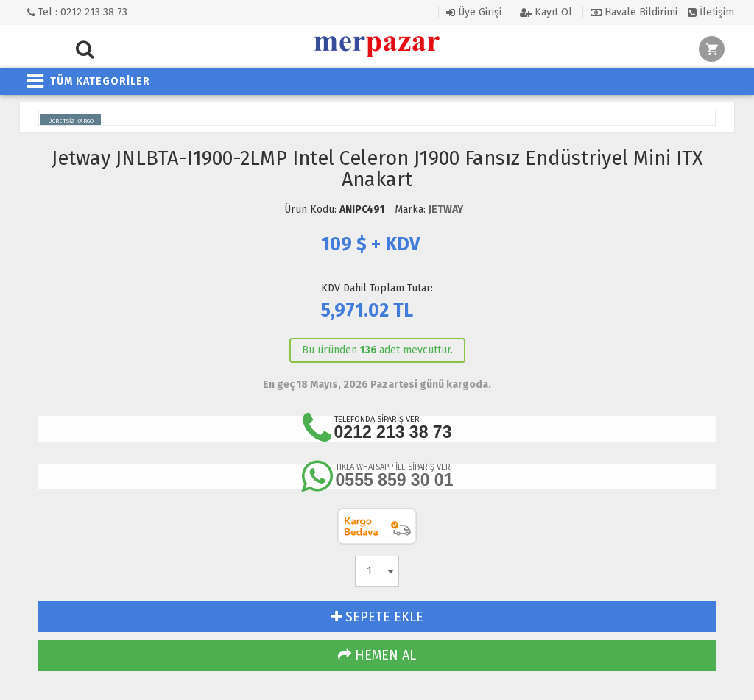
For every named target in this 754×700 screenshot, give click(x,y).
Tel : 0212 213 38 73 (77, 12)
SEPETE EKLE (377, 617)
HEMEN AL (377, 655)
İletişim (711, 12)
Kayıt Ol (546, 12)
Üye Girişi (474, 12)
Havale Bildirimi (634, 12)
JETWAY (446, 209)
